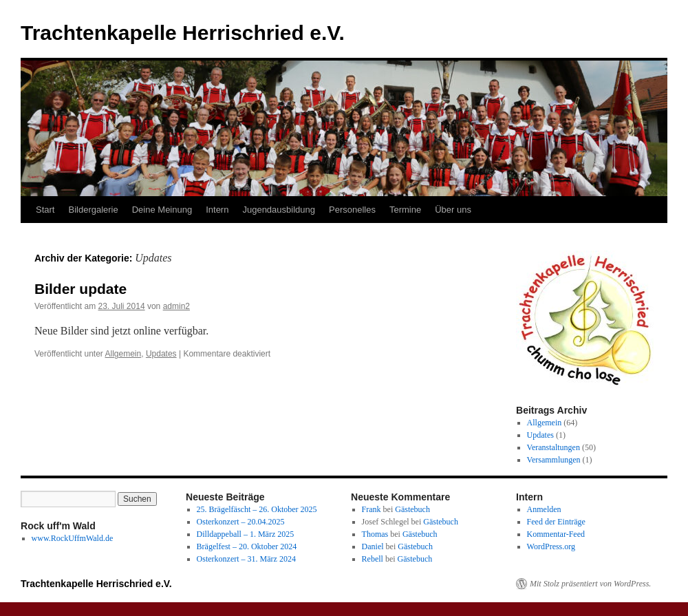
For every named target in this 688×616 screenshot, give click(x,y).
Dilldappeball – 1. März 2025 (246, 534)
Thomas (375, 534)
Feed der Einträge (556, 522)
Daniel (373, 546)
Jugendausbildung (279, 210)
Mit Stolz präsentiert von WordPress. (590, 584)
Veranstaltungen (553, 447)
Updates (161, 354)
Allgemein (123, 354)
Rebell (373, 559)
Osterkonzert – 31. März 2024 (246, 559)
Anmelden (544, 509)
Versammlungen (554, 460)
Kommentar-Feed (556, 534)
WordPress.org (551, 546)
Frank (372, 509)
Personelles (352, 210)
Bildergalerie (93, 210)
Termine (405, 210)
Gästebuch (412, 509)
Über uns (453, 210)
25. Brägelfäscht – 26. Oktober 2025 (257, 509)
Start (45, 210)
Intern (217, 210)
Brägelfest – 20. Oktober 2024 (247, 546)
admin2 (176, 306)
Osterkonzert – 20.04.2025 (241, 522)
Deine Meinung (162, 210)
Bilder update (80, 289)
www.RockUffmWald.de (73, 538)
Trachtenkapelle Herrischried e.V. (183, 33)
